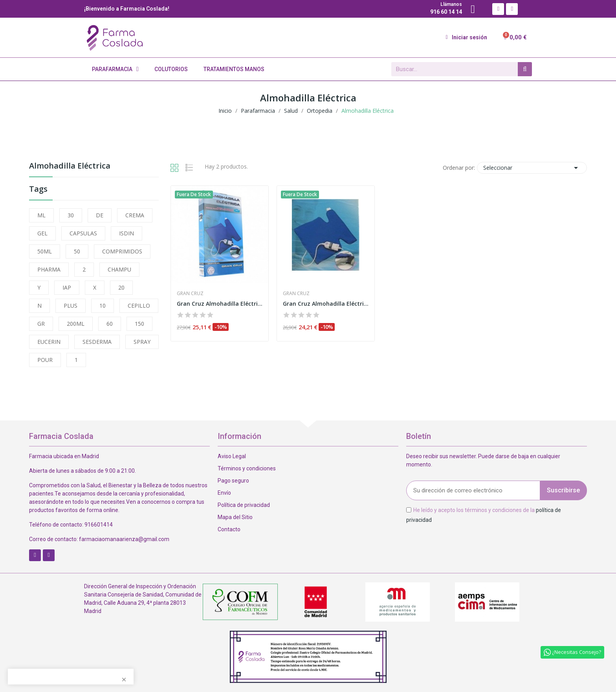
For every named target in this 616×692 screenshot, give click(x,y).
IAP (67, 287)
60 (110, 324)
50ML (45, 251)
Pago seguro (233, 481)
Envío (224, 493)
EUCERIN (49, 342)
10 (103, 306)
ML (41, 215)
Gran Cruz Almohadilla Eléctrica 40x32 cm (326, 304)
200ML (76, 324)
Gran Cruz (190, 294)
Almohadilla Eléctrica (70, 166)
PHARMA (49, 269)
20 (121, 287)
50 (77, 251)
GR (41, 324)
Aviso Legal (232, 456)
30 (71, 215)
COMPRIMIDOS (122, 251)
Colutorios (171, 69)
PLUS (71, 306)
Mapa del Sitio (235, 517)
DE (100, 215)
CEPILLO (139, 306)
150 (139, 324)
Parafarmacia (115, 69)
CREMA (135, 215)
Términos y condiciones (247, 468)
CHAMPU (119, 269)
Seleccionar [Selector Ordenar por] (532, 168)
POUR (45, 360)
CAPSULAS (83, 233)
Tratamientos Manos (234, 69)
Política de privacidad (244, 505)
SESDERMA (97, 342)
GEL (42, 233)
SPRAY (142, 342)
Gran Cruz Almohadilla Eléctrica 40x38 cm (220, 304)
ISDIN (126, 233)
